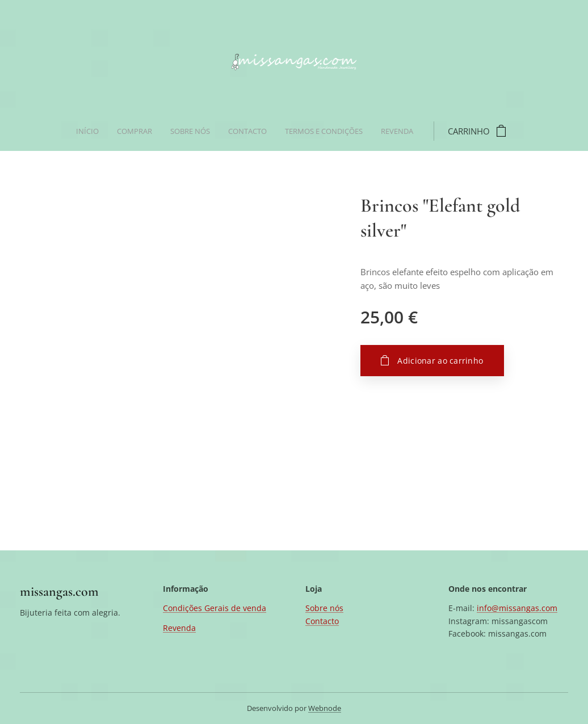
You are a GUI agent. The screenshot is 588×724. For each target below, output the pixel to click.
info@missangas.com (517, 608)
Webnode (325, 708)
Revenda (179, 628)
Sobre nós (324, 608)
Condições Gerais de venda (215, 608)
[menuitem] (204, 131)
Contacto (322, 621)
